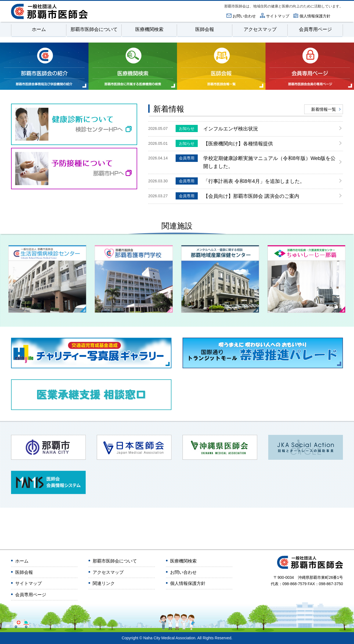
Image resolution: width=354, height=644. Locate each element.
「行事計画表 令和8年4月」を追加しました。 (240, 181)
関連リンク (104, 584)
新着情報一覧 (324, 109)
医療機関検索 (149, 30)
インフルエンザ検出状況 (217, 128)
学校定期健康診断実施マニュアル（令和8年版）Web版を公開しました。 (256, 162)
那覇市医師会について (94, 30)
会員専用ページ (315, 30)
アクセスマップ (260, 30)
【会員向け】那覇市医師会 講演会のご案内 (237, 196)
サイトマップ (278, 16)
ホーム (39, 30)
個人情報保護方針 (315, 16)
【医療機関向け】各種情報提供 (224, 143)
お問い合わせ (244, 16)
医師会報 (205, 30)
